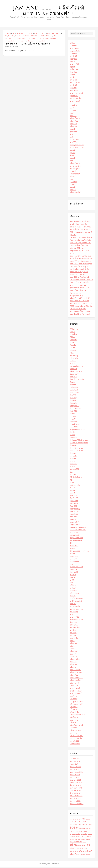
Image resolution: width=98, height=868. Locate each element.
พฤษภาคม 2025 (76, 789)
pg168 (72, 109)
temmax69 (74, 573)
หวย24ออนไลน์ (76, 692)
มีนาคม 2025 (75, 794)
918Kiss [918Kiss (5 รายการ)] (84, 820)
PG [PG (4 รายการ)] (87, 825)
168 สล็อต (74, 330)
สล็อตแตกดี (75, 684)
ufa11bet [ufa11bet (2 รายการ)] (72, 838)
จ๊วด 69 (73, 605)
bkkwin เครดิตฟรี (77, 372)
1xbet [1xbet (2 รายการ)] (71, 820)
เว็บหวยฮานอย (76, 731)
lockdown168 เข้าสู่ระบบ (79, 441)
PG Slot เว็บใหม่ (76, 478)
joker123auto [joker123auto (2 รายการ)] (82, 825)
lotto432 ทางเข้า (76, 449)
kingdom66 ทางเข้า (77, 430)
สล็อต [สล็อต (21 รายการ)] (73, 846)
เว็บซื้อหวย (74, 718)
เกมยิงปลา (23, 42)
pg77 (72, 481)
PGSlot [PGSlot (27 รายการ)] (74, 829)
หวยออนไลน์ (75, 102)
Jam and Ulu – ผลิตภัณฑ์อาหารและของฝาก (28, 45)
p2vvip (73, 467)
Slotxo (18, 39)
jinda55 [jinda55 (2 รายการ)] (72, 825)
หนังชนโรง (74, 49)
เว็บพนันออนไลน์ (39, 42)
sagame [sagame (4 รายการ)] (73, 835)
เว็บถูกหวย (74, 721)
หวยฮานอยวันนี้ (76, 695)
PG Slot (11, 37)
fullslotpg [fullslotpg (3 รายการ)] (76, 823)
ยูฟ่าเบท (73, 636)
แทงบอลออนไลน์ (77, 737)
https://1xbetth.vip (77, 146)
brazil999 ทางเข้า (77, 380)
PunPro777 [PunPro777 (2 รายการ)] (73, 832)
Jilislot (44, 34)
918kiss (73, 44)
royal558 (73, 518)
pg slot (73, 154)
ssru (72, 565)
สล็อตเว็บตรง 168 (77, 679)
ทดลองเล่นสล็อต (76, 610)
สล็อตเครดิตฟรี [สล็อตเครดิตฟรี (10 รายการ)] (85, 852)
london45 (74, 446)
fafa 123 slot (75, 394)
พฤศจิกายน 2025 (77, 773)
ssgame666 (74, 562)
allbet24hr (74, 359)
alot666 (73, 362)
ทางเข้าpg (74, 613)
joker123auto (75, 425)
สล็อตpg (73, 665)
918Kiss (8, 34)
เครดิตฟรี (74, 708)
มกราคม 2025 (76, 799)
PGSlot (18, 37)
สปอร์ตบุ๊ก (74, 639)
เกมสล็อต (74, 700)
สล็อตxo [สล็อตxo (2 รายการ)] (86, 850)
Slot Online (10, 39)
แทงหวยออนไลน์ (77, 739)
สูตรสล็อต (74, 687)
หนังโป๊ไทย (74, 143)
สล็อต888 (74, 125)
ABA (14, 34)
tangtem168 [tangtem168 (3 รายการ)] (84, 835)
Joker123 (51, 34)
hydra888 (74, 412)
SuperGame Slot (76, 568)
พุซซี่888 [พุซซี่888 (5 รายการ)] (79, 843)
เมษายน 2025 (75, 792)
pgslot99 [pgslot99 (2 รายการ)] (81, 829)
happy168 (74, 404)
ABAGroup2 (20, 34)
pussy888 (74, 60)
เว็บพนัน (30, 42)
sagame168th (75, 52)
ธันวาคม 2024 (76, 802)
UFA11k (73, 578)
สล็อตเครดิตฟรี (76, 673)
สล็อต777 (74, 650)
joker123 (73, 47)
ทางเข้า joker (75, 170)
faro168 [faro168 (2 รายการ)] (72, 823)
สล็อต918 (74, 658)
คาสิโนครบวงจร (76, 599)
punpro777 (74, 97)
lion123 (73, 433)
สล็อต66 (73, 117)
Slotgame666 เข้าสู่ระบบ (79, 552)
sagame (73, 520)
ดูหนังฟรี (73, 57)
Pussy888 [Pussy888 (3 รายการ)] (78, 832)
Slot (55, 37)
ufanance (74, 592)
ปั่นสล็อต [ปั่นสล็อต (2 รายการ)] (88, 840)
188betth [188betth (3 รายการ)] (79, 820)
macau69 (74, 457)
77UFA (73, 349)
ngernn (58, 34)
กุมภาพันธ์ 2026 (76, 765)
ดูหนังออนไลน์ (76, 167)
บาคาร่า (41, 39)
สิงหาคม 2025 (76, 781)
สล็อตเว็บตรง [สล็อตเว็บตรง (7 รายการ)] (75, 855)
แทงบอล (73, 734)
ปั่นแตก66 (74, 91)
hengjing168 (75, 407)
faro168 (73, 396)
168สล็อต (74, 335)
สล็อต (17, 42)
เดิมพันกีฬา (74, 713)
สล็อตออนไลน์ (76, 193)
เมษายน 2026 (75, 760)
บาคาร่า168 (75, 65)
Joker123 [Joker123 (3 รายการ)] (77, 825)
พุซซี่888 (73, 631)
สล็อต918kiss (75, 660)
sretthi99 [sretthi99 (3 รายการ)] (78, 835)
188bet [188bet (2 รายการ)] (74, 820)
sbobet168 (74, 533)
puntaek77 (74, 504)
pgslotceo (74, 494)
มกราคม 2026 (76, 768)
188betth (73, 341)
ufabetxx (73, 586)
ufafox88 (73, 589)
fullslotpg (74, 73)
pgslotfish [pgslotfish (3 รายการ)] (86, 829)
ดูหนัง (72, 78)
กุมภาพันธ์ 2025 (76, 797)
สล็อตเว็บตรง (75, 119)
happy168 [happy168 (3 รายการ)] (82, 823)
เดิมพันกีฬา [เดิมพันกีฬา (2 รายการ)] (88, 855)
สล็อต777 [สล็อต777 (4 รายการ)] (73, 849)
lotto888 (73, 454)
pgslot (72, 68)
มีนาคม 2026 (75, 762)
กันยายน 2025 (76, 778)
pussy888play (75, 510)
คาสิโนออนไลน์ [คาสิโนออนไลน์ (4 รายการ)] (79, 837)
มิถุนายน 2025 (76, 786)
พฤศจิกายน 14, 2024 (12, 48)
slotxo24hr (74, 557)
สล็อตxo (73, 191)
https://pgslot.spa (77, 148)
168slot (73, 333)
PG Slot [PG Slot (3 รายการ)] (90, 825)
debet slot (74, 388)
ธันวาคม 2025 (76, 770)
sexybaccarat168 (46, 37)
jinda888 (73, 420)
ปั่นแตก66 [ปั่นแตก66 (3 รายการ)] (73, 843)
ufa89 (72, 581)
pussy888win (75, 512)
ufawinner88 (75, 594)
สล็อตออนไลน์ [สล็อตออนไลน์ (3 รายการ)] (74, 852)
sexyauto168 (75, 536)
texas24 (73, 576)
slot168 (73, 549)
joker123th (74, 428)
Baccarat (29, 34)
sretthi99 (73, 560)
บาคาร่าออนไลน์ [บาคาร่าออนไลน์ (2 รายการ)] (82, 840)
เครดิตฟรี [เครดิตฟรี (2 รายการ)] (83, 855)
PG (6, 37)
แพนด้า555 (74, 742)
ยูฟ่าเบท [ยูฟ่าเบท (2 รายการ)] (84, 843)
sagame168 (74, 523)
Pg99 (72, 483)
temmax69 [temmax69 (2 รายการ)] (90, 835)
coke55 (73, 386)
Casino (37, 34)
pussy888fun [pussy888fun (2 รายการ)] (84, 832)
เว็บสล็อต (74, 729)
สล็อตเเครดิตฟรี (76, 681)
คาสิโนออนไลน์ (33, 39)
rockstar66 (74, 515)
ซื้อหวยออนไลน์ (76, 99)
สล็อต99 (73, 663)
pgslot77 (73, 89)
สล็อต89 (73, 655)
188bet (73, 338)
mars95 (73, 460)
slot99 (72, 114)
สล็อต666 (74, 647)
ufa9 (72, 584)
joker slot (74, 172)
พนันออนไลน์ (10, 42)
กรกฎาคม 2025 (76, 784)
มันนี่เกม (73, 634)
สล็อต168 (74, 644)
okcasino (73, 465)
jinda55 (73, 111)
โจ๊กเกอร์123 (75, 175)
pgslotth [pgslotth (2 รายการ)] (91, 829)
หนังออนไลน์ (75, 84)
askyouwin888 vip (77, 367)
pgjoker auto (75, 486)
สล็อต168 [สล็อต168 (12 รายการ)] (86, 846)
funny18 (73, 401)
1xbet (72, 343)
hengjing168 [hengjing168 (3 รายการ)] (89, 823)
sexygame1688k (76, 541)
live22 (72, 76)
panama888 (74, 470)
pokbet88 (74, 496)
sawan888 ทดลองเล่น (78, 528)
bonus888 (74, 378)
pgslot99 (73, 491)
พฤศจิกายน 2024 (77, 805)
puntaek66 (74, 502)
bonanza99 (74, 375)
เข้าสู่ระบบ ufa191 (77, 702)
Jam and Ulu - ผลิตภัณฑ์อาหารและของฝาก (49, 11)
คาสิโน (24, 39)
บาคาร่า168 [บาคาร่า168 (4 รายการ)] (74, 840)
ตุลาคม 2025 (75, 776)
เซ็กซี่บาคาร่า (75, 710)
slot (71, 162)
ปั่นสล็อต (73, 623)
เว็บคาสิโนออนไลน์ (77, 716)
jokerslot (73, 185)
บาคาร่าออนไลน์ (50, 39)
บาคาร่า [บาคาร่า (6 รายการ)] (88, 837)
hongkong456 (75, 409)
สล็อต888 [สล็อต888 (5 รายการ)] (80, 849)
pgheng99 (74, 70)
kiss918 (73, 156)
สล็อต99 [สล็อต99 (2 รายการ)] (79, 847)
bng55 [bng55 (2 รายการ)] (89, 820)
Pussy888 (34, 37)
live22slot (74, 438)
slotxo (72, 138)
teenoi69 (74, 570)
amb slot (73, 364)
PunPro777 (26, 37)
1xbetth (73, 346)
